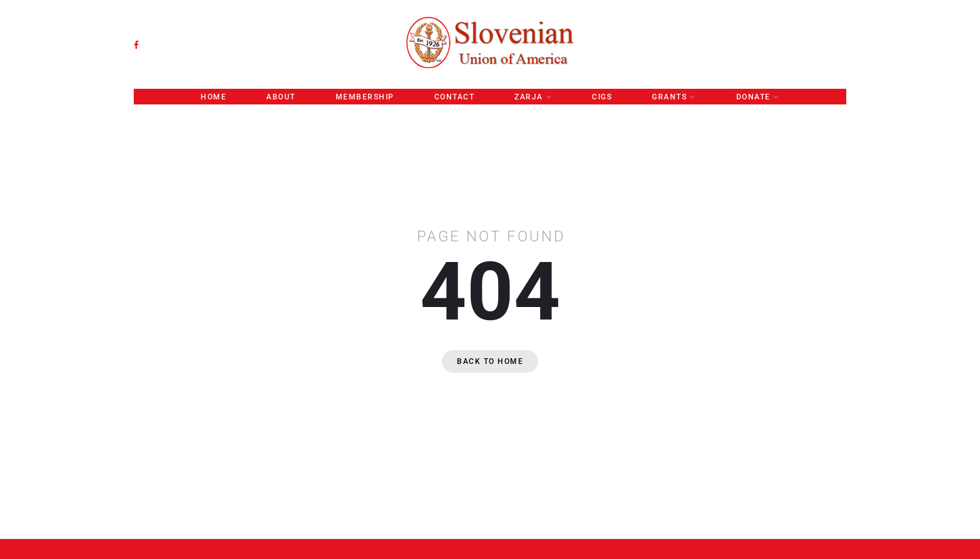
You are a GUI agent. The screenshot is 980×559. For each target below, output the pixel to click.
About (281, 97)
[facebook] (136, 45)
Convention (490, 112)
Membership (365, 97)
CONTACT (455, 97)
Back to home (490, 361)
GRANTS (669, 97)
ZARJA (529, 97)
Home (213, 97)
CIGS (602, 97)
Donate (753, 97)
